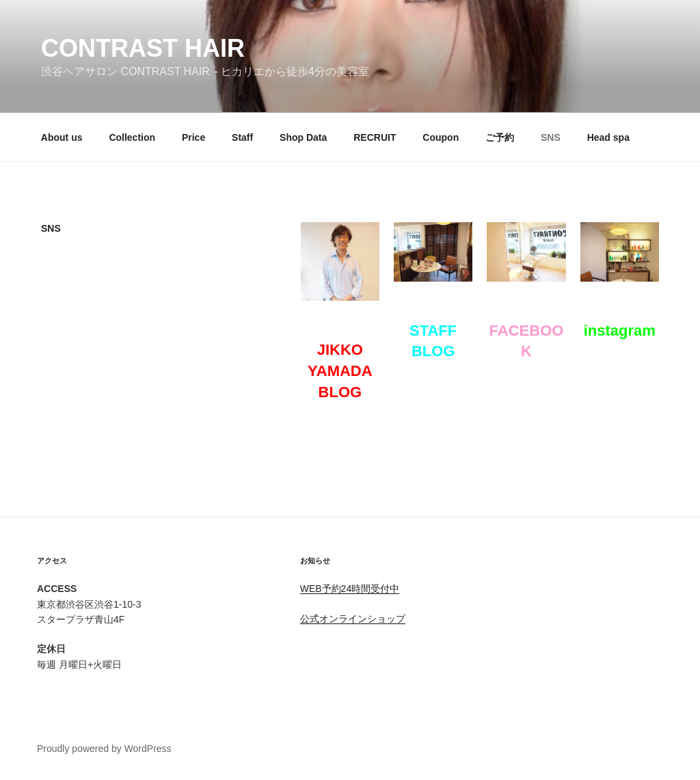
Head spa (608, 137)
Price (193, 137)
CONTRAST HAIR (143, 48)
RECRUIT (375, 137)
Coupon (441, 137)
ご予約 (500, 137)
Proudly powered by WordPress (104, 749)
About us (62, 137)
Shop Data (303, 137)
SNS (551, 137)
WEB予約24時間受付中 (350, 589)
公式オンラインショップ (353, 619)
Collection (132, 137)
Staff (242, 137)
